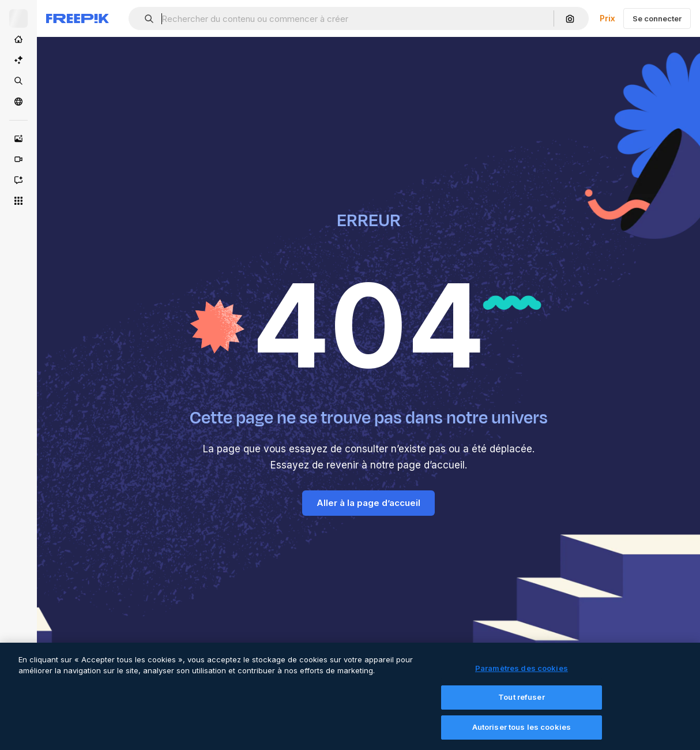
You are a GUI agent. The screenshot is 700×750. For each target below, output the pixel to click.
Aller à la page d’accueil (368, 503)
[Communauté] (18, 102)
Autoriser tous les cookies (522, 734)
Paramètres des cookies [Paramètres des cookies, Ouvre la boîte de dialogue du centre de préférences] (522, 675)
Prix (607, 18)
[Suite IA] (18, 60)
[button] (144, 19)
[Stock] (18, 81)
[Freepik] (78, 18)
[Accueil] (18, 39)
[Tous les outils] (18, 201)
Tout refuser (522, 704)
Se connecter (657, 18)
